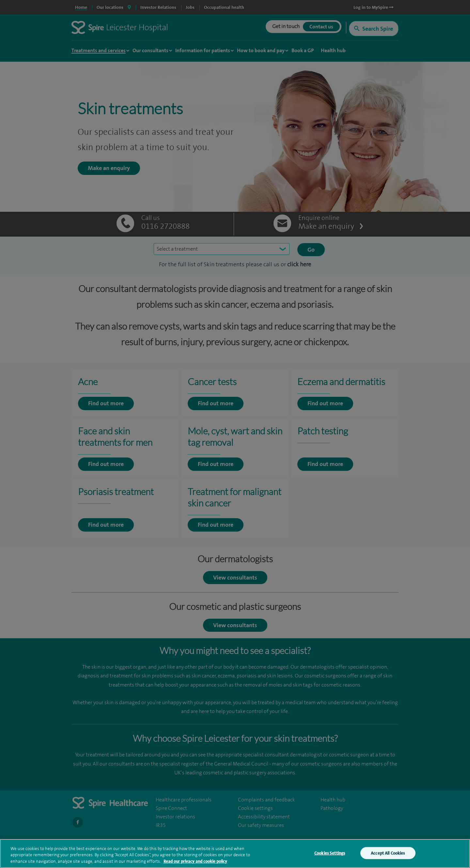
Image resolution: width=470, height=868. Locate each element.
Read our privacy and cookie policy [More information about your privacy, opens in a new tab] (195, 863)
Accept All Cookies (388, 854)
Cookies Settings (330, 854)
